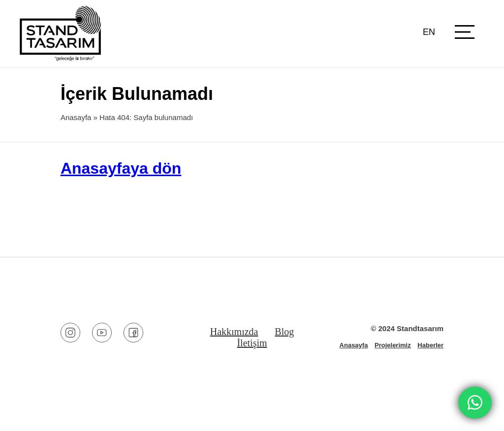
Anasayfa (76, 117)
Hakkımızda (234, 332)
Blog (284, 332)
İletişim (252, 343)
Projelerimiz (393, 345)
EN (429, 32)
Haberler (430, 345)
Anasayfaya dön (121, 168)
